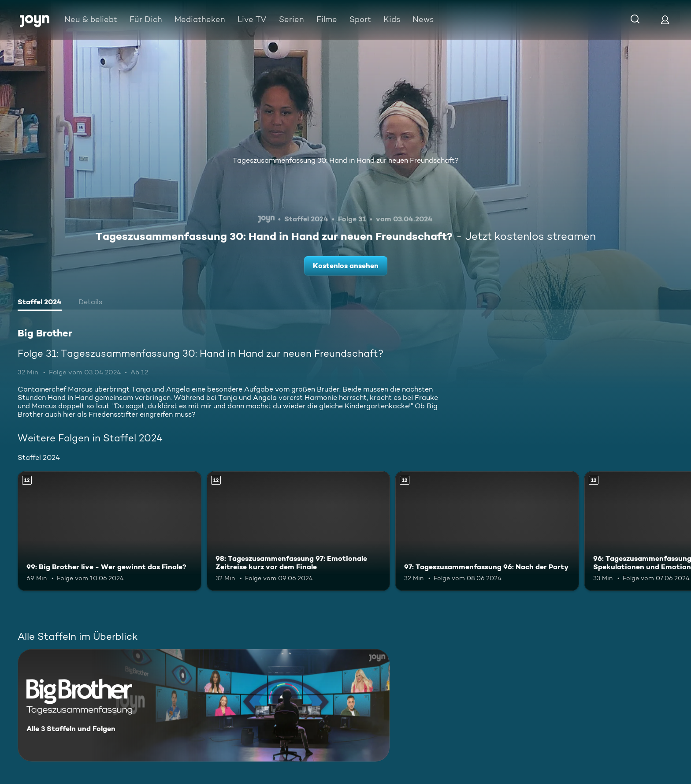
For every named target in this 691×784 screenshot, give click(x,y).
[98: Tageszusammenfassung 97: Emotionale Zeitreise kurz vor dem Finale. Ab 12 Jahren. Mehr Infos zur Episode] (299, 531)
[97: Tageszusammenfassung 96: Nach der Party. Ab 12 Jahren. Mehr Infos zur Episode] (487, 531)
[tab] (40, 303)
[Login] (665, 20)
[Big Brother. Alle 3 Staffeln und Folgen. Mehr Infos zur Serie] (204, 705)
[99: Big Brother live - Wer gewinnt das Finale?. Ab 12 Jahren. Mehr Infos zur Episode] (110, 531)
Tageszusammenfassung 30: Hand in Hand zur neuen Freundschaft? (346, 160)
